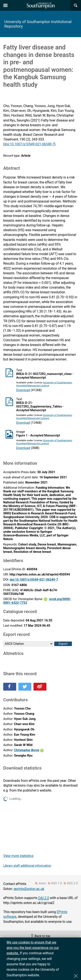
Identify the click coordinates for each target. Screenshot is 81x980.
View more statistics (18, 856)
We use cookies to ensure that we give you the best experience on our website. (33, 948)
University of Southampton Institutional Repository (38, 24)
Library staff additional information (27, 866)
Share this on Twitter (25, 687)
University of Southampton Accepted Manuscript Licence (44, 384)
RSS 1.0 (57, 883)
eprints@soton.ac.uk (29, 889)
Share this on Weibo (40, 687)
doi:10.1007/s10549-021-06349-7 (29, 144)
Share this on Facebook (10, 687)
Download (23, 390)
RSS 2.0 (73, 883)
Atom (42, 883)
